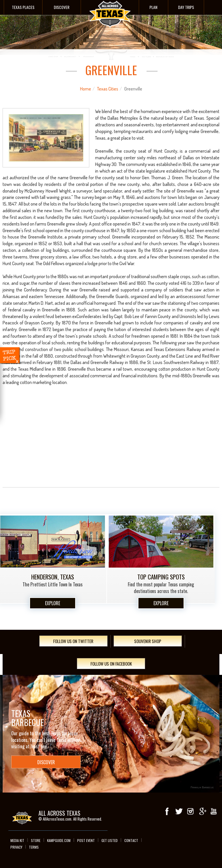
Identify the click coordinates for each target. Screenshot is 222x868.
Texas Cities (108, 89)
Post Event (86, 840)
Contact (131, 840)
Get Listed (110, 840)
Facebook (167, 811)
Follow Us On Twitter (73, 641)
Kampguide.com (59, 840)
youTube (214, 811)
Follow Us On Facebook (111, 664)
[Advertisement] (111, 442)
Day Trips (186, 7)
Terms (34, 847)
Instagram (190, 811)
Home (86, 89)
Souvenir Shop (148, 641)
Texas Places (23, 7)
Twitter (179, 811)
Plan (153, 7)
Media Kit (17, 840)
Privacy (16, 847)
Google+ (202, 811)
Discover (62, 7)
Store (36, 840)
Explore (53, 603)
